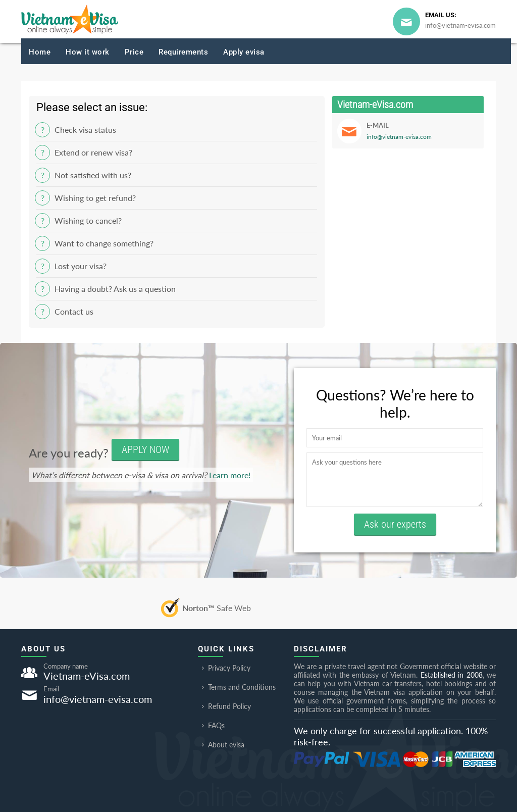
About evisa (221, 745)
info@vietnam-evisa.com (460, 25)
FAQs (211, 725)
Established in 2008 (452, 675)
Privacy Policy (224, 668)
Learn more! (230, 475)
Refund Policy (224, 706)
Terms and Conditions (237, 687)
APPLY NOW (145, 449)
